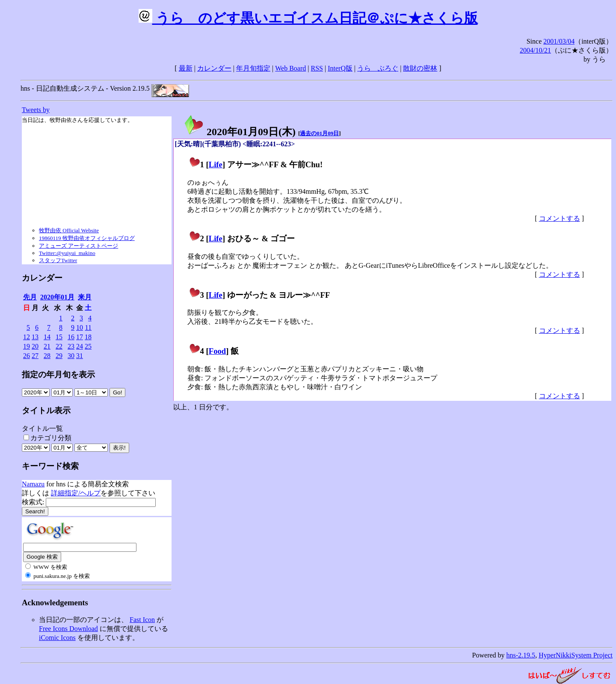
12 (27, 337)
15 (59, 337)
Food (218, 351)
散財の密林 (420, 68)
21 (47, 346)
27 (35, 356)
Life (216, 164)
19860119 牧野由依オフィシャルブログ (87, 238)
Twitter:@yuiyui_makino (67, 253)
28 (47, 356)
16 (71, 337)
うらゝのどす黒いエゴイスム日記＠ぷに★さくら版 (308, 18)
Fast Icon (142, 620)
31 (80, 356)
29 (59, 356)
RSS (317, 68)
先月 (30, 297)
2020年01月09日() (240, 132)
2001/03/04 (559, 41)
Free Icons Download (68, 629)
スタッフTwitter (58, 260)
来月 (85, 297)
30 (71, 356)
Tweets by (36, 110)
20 (35, 346)
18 (88, 337)
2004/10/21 (535, 50)
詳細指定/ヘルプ (76, 493)
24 (80, 346)
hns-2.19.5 (521, 655)
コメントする (560, 218)
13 (35, 337)
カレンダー (214, 68)
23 (71, 346)
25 (88, 346)
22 (59, 346)
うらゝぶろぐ (378, 68)
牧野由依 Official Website (69, 230)
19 (27, 346)
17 (80, 337)
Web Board (290, 68)
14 (47, 337)
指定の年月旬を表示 (58, 375)
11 (88, 327)
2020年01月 (57, 297)
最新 (186, 68)
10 (80, 327)
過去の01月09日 (319, 133)
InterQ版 (340, 68)
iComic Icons (57, 638)
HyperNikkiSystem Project (576, 655)
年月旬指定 (253, 68)
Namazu (33, 484)
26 (27, 356)
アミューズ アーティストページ (78, 246)
